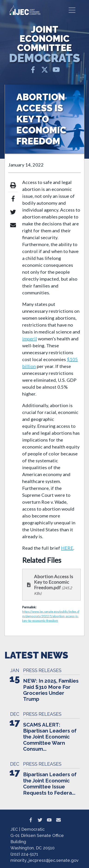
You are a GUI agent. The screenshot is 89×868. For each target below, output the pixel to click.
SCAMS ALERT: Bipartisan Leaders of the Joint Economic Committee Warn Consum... (50, 737)
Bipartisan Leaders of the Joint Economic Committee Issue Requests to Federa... (50, 783)
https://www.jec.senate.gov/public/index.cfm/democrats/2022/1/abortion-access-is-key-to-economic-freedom (51, 616)
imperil (30, 339)
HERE (67, 548)
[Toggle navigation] (72, 10)
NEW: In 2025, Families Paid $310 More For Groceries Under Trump (51, 690)
